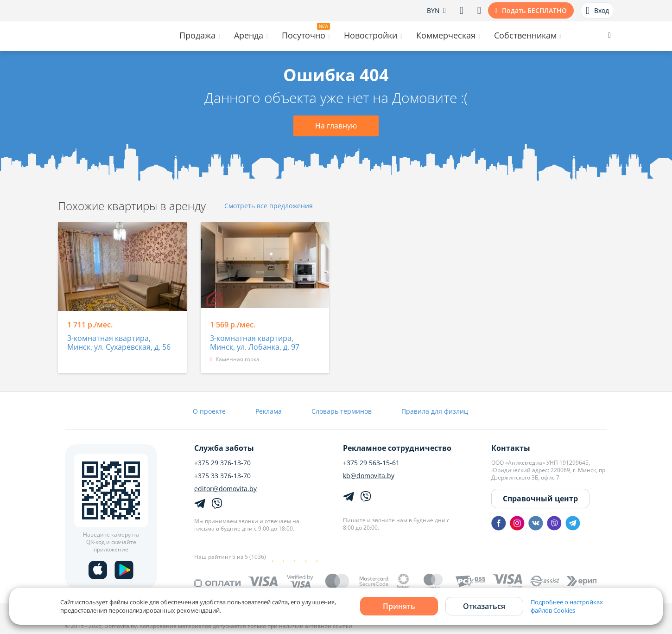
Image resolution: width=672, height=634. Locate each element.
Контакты (511, 448)
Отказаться (484, 606)
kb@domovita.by (369, 476)
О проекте (209, 411)
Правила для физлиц (435, 411)
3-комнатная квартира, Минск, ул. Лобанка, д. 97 (255, 343)
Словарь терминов (342, 411)
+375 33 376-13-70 (222, 476)
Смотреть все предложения (269, 206)
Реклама (269, 411)
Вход (597, 11)
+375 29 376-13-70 (222, 463)
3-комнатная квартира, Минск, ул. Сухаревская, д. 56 (119, 343)
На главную (336, 126)
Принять (399, 606)
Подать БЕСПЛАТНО (534, 10)
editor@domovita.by (225, 489)
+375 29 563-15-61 (371, 463)
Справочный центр (540, 499)
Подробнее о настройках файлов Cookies (567, 606)
